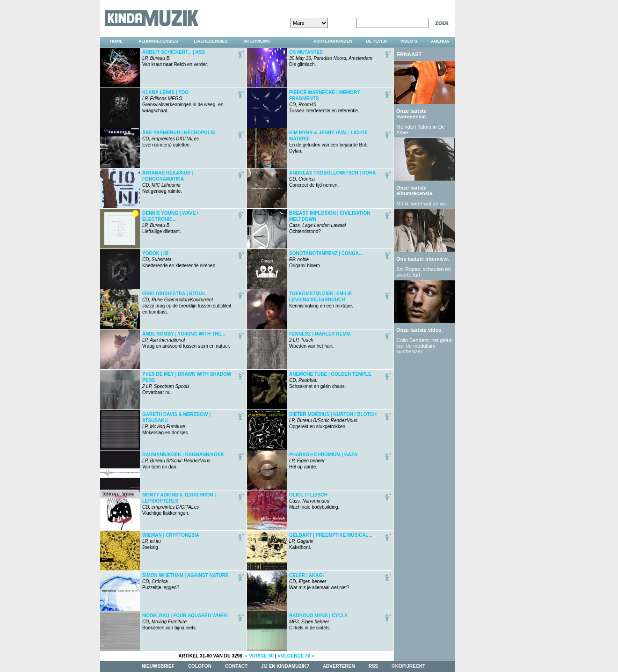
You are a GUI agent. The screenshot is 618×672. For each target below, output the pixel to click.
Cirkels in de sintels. (318, 622)
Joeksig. (171, 541)
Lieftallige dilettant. (170, 222)
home (116, 41)
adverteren (339, 666)
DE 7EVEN (376, 41)
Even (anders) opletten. (178, 139)
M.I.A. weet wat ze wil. (422, 204)
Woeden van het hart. (320, 340)
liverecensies (211, 41)
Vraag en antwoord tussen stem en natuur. (186, 340)
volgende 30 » (296, 656)
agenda (440, 41)
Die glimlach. (331, 58)
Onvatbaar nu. (187, 383)
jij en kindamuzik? (285, 666)
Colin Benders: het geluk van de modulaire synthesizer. (424, 346)
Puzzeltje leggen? (185, 581)
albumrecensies (158, 41)
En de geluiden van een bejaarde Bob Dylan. (328, 142)
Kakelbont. (331, 541)
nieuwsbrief (158, 666)
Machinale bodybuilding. (314, 501)
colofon (200, 666)
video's (409, 41)
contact (236, 666)
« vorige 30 (259, 656)
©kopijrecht (408, 666)
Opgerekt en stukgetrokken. (333, 420)
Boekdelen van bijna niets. (186, 622)
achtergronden (333, 41)
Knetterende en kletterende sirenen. (179, 259)
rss (374, 666)
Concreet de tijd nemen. (333, 179)
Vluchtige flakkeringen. (179, 504)
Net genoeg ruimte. (167, 182)
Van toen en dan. (183, 461)
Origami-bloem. (326, 259)
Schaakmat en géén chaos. (330, 380)
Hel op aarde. (323, 461)
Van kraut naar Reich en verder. (175, 58)
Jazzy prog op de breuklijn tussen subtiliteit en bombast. (187, 303)
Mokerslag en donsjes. (176, 424)
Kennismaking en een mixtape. (321, 300)
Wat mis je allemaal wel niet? (319, 581)
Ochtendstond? (330, 222)
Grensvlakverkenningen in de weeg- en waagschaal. (183, 102)
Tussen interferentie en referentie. (324, 102)
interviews (257, 41)
